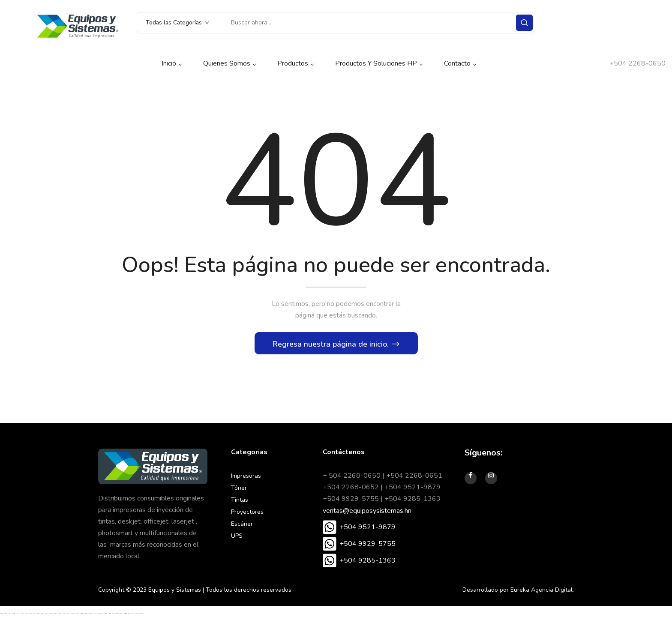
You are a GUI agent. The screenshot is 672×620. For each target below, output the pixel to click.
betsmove (68, 616)
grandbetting (105, 616)
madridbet (1, 616)
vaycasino (55, 616)
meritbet (129, 616)
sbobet (132, 616)
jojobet (18, 616)
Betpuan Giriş (117, 616)
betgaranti (136, 616)
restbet (9, 616)
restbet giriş (110, 616)
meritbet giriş (125, 616)
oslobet (34, 616)
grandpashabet (141, 616)
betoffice (38, 616)
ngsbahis (85, 616)
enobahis (30, 616)
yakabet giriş (73, 616)
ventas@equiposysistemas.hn (367, 513)
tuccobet (27, 616)
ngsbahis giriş (81, 616)
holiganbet (22, 616)
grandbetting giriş (100, 616)
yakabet (77, 616)
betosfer (42, 616)
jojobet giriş (13, 616)
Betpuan (121, 616)
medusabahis (51, 616)
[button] (359, 530)
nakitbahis (64, 616)
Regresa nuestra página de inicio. (331, 346)
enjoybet (95, 616)
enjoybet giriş (90, 616)
